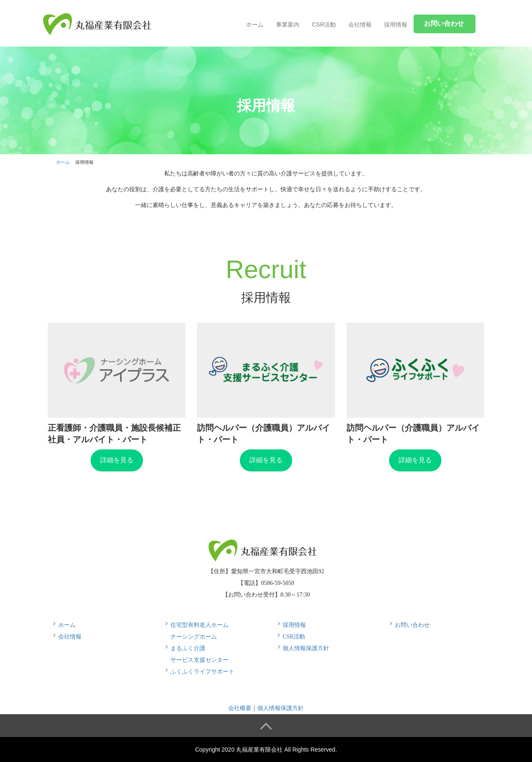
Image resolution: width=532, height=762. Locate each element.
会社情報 (360, 25)
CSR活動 (324, 25)
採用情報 (396, 25)
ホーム (255, 25)
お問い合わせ (412, 625)
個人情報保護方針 (306, 648)
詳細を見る (117, 460)
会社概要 (240, 708)
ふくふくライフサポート (202, 672)
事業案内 (288, 25)
